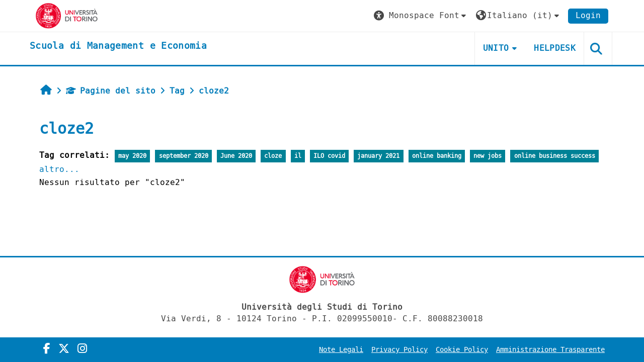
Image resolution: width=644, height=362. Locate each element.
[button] (421, 16)
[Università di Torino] (67, 15)
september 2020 (184, 156)
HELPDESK (555, 48)
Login (588, 15)
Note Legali (341, 350)
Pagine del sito (111, 91)
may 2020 (132, 156)
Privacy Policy (399, 350)
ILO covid (329, 156)
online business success (555, 156)
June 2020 (236, 156)
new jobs (488, 156)
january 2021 (378, 156)
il (298, 156)
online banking (437, 156)
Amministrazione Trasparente (550, 350)
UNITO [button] (496, 48)
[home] (118, 46)
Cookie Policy (462, 350)
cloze (273, 156)
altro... (59, 169)
